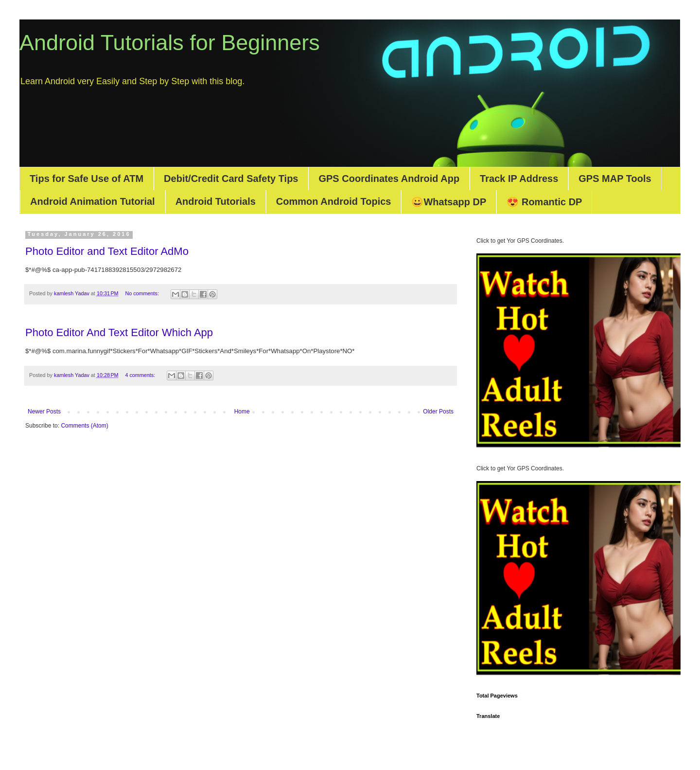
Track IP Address (519, 179)
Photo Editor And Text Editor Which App (119, 332)
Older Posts (438, 412)
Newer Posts (44, 412)
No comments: (143, 293)
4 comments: (141, 375)
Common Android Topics (334, 201)
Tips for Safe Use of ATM (87, 179)
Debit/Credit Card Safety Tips (231, 179)
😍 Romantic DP (544, 202)
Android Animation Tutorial (93, 201)
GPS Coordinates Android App (389, 179)
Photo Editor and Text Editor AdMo (107, 251)
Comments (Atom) (84, 426)
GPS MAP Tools (615, 179)
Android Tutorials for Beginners (170, 43)
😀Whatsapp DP (449, 202)
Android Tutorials (216, 201)
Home (242, 412)
